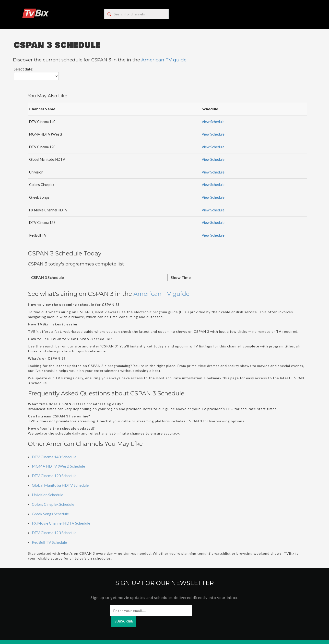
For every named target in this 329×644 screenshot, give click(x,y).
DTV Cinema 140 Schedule (54, 457)
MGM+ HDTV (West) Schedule (58, 466)
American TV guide (164, 60)
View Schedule (213, 122)
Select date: (23, 69)
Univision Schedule (47, 495)
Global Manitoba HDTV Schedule (60, 485)
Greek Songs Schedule (50, 514)
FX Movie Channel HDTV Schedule (61, 523)
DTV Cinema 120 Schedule (54, 476)
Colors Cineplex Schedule (53, 504)
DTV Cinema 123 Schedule (54, 533)
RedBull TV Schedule (49, 542)
